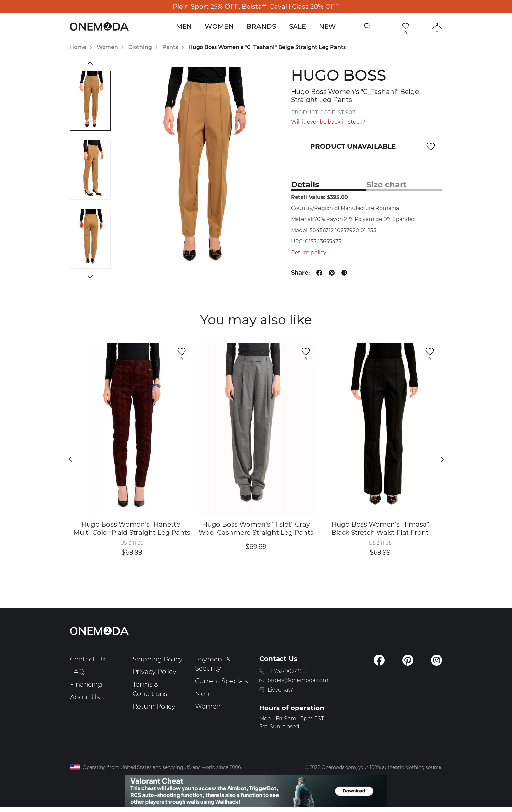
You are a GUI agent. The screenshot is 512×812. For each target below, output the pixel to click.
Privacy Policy (154, 672)
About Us (85, 697)
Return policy (309, 253)
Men (184, 26)
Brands (261, 26)
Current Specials (221, 681)
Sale (297, 26)
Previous (90, 63)
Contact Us (88, 659)
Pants (170, 47)
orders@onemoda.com (298, 680)
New (328, 26)
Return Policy (154, 706)
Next (90, 276)
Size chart (386, 185)
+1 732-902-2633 (288, 671)
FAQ (77, 672)
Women (219, 26)
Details (305, 185)
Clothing (140, 47)
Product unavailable (353, 146)
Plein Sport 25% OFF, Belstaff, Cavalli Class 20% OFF (256, 7)
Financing (86, 684)
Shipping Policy (158, 659)
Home (78, 47)
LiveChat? (280, 690)
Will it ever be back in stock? (328, 122)
